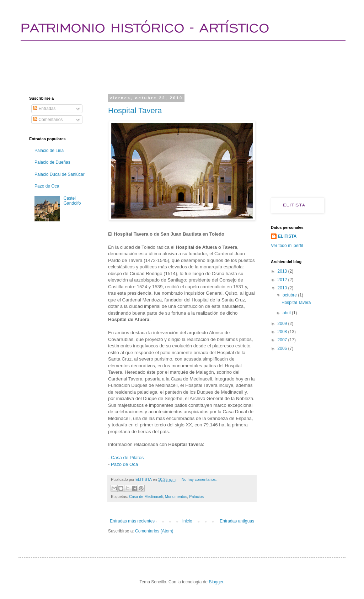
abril (287, 313)
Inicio (187, 521)
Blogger (216, 582)
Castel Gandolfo (72, 201)
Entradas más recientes (132, 521)
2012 (283, 280)
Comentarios (48, 120)
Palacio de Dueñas (52, 162)
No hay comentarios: (199, 479)
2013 (283, 271)
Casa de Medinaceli (146, 496)
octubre (290, 295)
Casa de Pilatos (127, 458)
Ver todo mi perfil (287, 246)
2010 (283, 288)
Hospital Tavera (135, 111)
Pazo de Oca (124, 464)
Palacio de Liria (49, 151)
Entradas (44, 109)
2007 (283, 340)
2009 (283, 324)
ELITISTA (287, 236)
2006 (283, 348)
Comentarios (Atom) (154, 531)
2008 (283, 332)
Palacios (196, 496)
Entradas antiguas (237, 521)
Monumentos (176, 496)
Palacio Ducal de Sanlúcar (60, 174)
